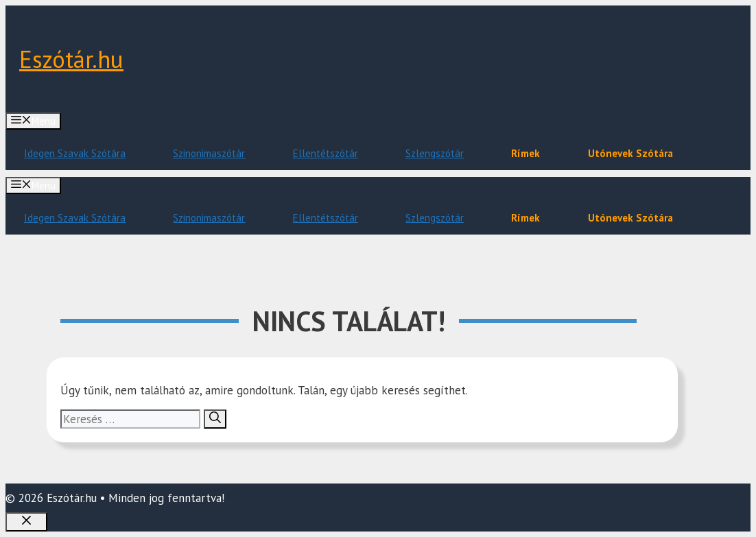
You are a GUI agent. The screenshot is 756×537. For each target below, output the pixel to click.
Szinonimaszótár (209, 153)
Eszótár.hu (71, 59)
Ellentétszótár (326, 153)
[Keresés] (215, 419)
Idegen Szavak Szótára (75, 153)
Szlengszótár (435, 153)
